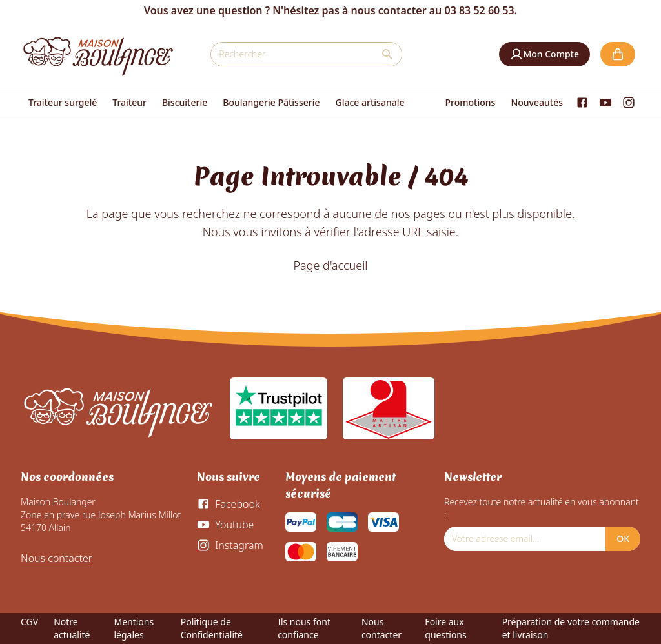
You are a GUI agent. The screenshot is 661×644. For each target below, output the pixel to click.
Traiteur (129, 102)
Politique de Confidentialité (212, 628)
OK (623, 538)
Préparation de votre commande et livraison (571, 628)
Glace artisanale (370, 102)
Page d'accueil (330, 265)
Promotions (471, 102)
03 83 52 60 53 (479, 10)
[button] (544, 54)
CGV (29, 622)
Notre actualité (72, 628)
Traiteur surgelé (63, 102)
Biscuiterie (185, 102)
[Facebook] (582, 103)
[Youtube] (605, 103)
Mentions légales (134, 628)
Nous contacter (56, 558)
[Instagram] (629, 103)
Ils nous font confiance (304, 628)
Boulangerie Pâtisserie (271, 102)
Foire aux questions (445, 628)
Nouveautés (537, 102)
